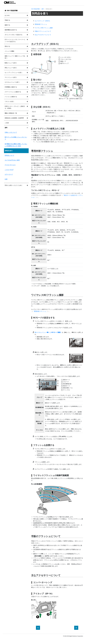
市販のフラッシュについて (43, 31)
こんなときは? (9, 170)
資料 (43, 9)
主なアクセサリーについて (43, 35)
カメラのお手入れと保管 (12, 160)
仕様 (6, 179)
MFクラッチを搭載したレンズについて (16, 138)
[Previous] (38, 628)
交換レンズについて (11, 132)
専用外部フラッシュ (41, 24)
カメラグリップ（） (43, 21)
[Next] (76, 628)
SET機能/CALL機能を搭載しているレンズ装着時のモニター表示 (16, 145)
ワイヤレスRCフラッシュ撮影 (44, 28)
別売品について (9, 155)
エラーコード (9, 174)
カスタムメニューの (48, 332)
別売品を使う (9, 151)
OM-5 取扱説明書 (12, 11)
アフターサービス (10, 165)
